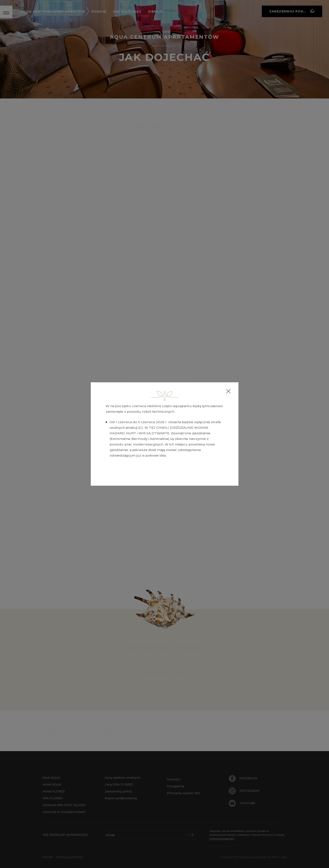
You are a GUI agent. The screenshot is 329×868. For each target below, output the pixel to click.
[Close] (228, 391)
